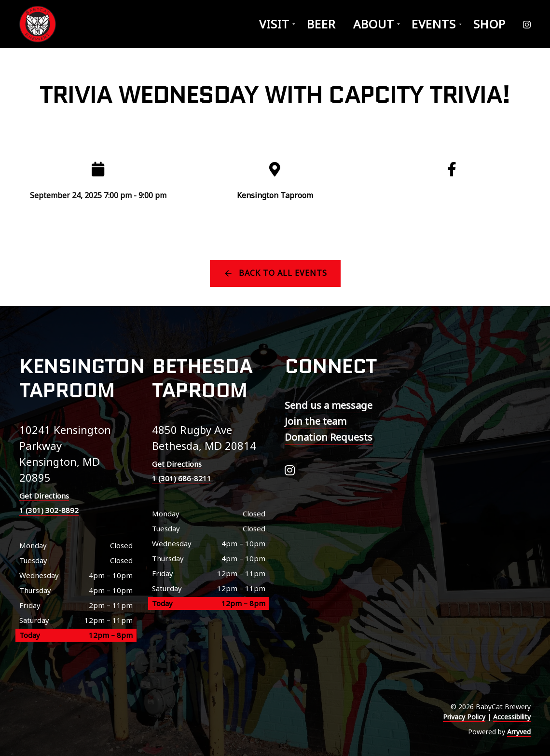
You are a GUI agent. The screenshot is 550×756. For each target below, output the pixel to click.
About (374, 24)
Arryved (519, 732)
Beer (321, 24)
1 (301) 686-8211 (182, 478)
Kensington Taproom (275, 195)
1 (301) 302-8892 (49, 510)
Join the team (316, 421)
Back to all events (283, 273)
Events (434, 24)
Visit (274, 24)
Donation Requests (329, 437)
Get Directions (44, 496)
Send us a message (329, 405)
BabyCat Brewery (39, 24)
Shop (489, 24)
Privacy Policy (464, 717)
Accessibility (512, 717)
